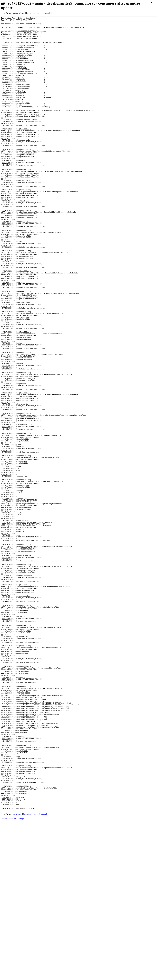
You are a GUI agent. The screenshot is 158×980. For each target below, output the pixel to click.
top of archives (33, 13)
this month (46, 13)
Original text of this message (12, 976)
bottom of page (19, 13)
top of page (17, 971)
